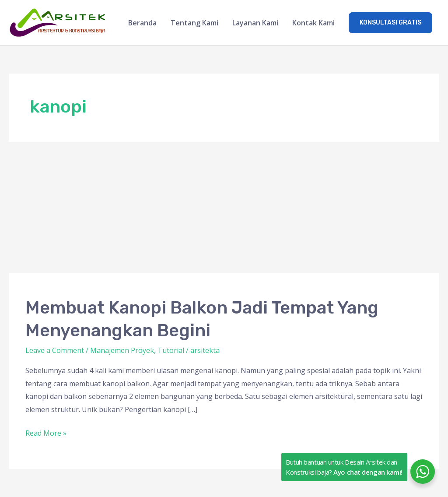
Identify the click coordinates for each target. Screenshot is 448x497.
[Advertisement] (224, 208)
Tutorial (171, 350)
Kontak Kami (313, 23)
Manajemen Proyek (122, 350)
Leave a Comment (55, 350)
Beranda (142, 23)
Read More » (46, 432)
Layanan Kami (255, 23)
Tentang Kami (194, 23)
